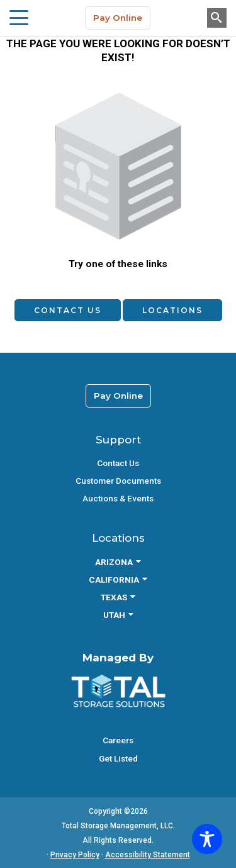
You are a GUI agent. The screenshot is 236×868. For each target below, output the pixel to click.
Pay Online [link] (118, 396)
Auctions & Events (118, 498)
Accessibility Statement (148, 855)
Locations (172, 310)
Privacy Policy (75, 855)
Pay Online (118, 18)
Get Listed (118, 758)
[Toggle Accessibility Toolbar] (207, 839)
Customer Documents (118, 481)
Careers (118, 740)
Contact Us (68, 310)
